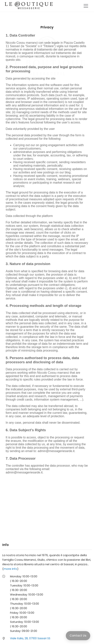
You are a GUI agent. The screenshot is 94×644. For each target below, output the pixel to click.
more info (10, 569)
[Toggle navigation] (86, 6)
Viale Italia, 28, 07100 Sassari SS (30, 638)
